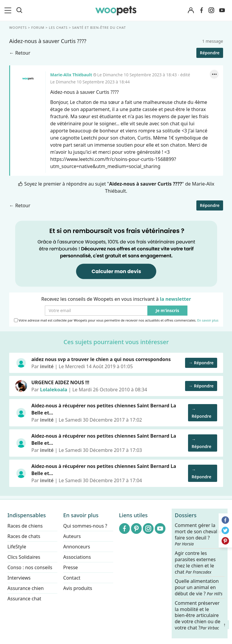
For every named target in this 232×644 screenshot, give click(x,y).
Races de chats (24, 536)
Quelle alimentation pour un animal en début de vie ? (199, 587)
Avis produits (78, 588)
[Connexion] (191, 11)
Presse (71, 567)
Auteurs (72, 536)
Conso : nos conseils (30, 567)
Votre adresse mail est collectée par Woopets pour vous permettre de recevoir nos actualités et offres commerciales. (116, 320)
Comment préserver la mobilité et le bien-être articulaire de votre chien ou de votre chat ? (197, 615)
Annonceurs (77, 547)
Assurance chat (24, 599)
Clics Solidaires (24, 557)
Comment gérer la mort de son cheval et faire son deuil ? (199, 534)
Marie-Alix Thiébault (28, 79)
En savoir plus (207, 321)
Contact (72, 578)
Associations (77, 557)
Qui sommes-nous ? (85, 526)
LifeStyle (17, 547)
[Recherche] (19, 10)
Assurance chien (26, 588)
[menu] (9, 10)
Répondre (209, 53)
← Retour (20, 53)
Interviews (19, 578)
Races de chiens (25, 526)
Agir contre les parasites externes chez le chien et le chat (195, 562)
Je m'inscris (167, 311)
